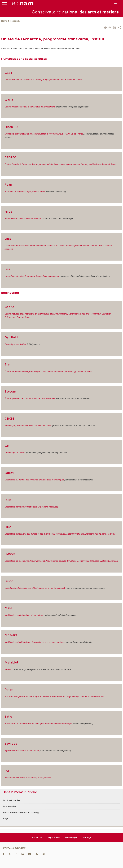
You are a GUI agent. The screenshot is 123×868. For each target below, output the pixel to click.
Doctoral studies (11, 800)
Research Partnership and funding (21, 813)
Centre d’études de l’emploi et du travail (23, 80)
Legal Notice (54, 837)
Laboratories (9, 807)
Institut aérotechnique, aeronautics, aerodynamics (28, 778)
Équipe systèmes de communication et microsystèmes (30, 398)
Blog (5, 819)
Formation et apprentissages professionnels (25, 191)
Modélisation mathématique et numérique (24, 615)
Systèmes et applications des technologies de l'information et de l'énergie (38, 723)
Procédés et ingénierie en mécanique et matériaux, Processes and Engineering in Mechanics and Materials (54, 696)
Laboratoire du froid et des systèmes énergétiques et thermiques (34, 480)
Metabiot (9, 669)
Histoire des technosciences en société (23, 219)
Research (15, 21)
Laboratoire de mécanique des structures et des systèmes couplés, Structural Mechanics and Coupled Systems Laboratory (61, 561)
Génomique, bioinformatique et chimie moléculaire (28, 425)
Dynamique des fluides (15, 344)
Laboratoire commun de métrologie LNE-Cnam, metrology (31, 507)
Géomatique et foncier (15, 453)
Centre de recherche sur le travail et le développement (30, 107)
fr (115, 4)
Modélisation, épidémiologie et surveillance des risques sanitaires (35, 642)
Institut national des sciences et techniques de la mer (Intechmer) (35, 588)
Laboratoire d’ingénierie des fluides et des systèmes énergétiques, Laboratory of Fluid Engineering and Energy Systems (60, 534)
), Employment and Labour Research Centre (62, 80)
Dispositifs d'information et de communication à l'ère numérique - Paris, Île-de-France (44, 134)
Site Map (87, 837)
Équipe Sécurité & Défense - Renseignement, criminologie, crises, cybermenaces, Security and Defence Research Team (60, 164)
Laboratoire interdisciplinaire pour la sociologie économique (32, 276)
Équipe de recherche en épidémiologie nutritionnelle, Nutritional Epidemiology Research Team (48, 371)
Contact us (37, 837)
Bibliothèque (71, 837)
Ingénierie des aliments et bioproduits (22, 751)
